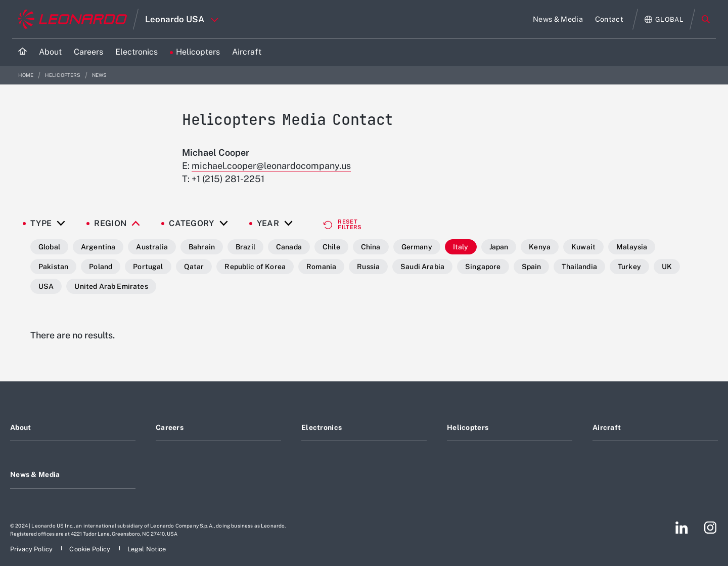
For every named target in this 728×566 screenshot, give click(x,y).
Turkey (629, 267)
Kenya (540, 247)
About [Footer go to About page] (20, 427)
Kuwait (583, 247)
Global (49, 247)
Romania (321, 267)
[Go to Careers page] (88, 52)
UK (667, 267)
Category (192, 224)
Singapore (483, 267)
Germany (417, 247)
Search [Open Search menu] (706, 19)
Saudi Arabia (422, 267)
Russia (368, 267)
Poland (101, 267)
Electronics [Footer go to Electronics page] (322, 427)
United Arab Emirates (111, 286)
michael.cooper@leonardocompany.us (271, 166)
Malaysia (632, 247)
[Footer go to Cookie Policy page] (90, 549)
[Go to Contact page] (609, 19)
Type (41, 224)
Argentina (98, 247)
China (371, 247)
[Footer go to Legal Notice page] (147, 549)
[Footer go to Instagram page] (710, 528)
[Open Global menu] (664, 19)
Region (110, 224)
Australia (152, 247)
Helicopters (63, 75)
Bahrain (202, 247)
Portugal (148, 267)
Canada (289, 247)
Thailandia (579, 267)
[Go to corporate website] (73, 19)
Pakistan (53, 267)
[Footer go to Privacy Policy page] (32, 549)
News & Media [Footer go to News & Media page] (35, 474)
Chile (331, 247)
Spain (532, 267)
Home (27, 75)
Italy (461, 247)
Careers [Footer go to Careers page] (170, 427)
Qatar (194, 267)
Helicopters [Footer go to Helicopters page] (468, 427)
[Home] (22, 52)
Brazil (245, 247)
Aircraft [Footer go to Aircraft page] (607, 427)
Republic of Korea (255, 267)
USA (46, 286)
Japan (499, 247)
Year (268, 224)
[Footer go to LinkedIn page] (682, 528)
